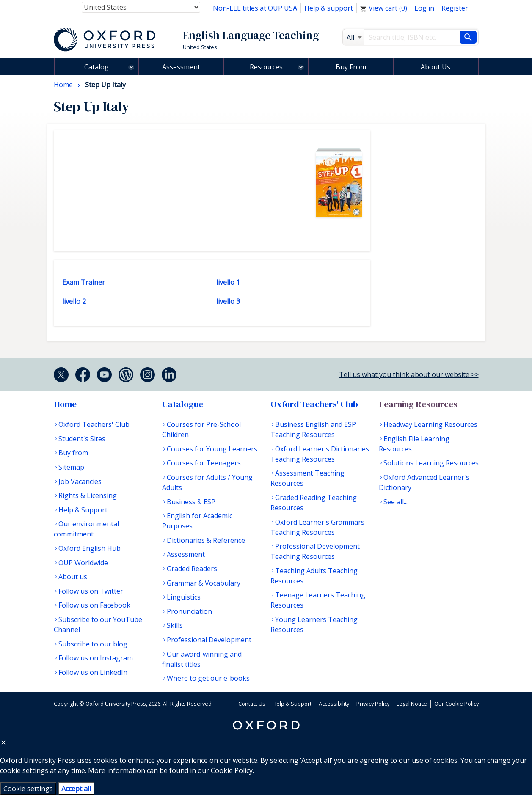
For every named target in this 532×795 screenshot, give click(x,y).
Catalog (96, 67)
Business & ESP (191, 502)
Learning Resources (418, 404)
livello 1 (228, 282)
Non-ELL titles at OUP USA (255, 8)
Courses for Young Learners (212, 449)
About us (73, 577)
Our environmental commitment (86, 529)
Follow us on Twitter (91, 591)
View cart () (384, 8)
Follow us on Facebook (94, 605)
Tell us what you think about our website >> (409, 374)
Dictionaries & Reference (206, 540)
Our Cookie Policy (456, 704)
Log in (424, 8)
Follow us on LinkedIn (93, 672)
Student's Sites (82, 439)
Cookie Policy (232, 770)
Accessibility (334, 704)
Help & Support (83, 510)
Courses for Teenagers (204, 463)
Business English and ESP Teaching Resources (313, 429)
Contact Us (252, 704)
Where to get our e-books (208, 678)
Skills (175, 625)
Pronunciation (189, 611)
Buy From (351, 67)
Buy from (73, 453)
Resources (266, 67)
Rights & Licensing (88, 495)
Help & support (329, 8)
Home (65, 404)
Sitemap (71, 467)
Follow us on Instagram (96, 658)
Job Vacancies (80, 481)
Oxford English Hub (90, 548)
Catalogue (183, 404)
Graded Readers (192, 569)
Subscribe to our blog (93, 644)
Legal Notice (412, 704)
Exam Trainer (84, 282)
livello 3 (228, 301)
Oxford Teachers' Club (94, 424)
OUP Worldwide (83, 563)
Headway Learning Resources (430, 424)
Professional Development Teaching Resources (315, 551)
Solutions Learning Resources (431, 463)
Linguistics (184, 597)
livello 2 (74, 301)
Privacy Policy (373, 704)
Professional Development (209, 640)
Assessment (181, 67)
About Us (436, 67)
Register (455, 8)
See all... (396, 502)
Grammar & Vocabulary (204, 583)
